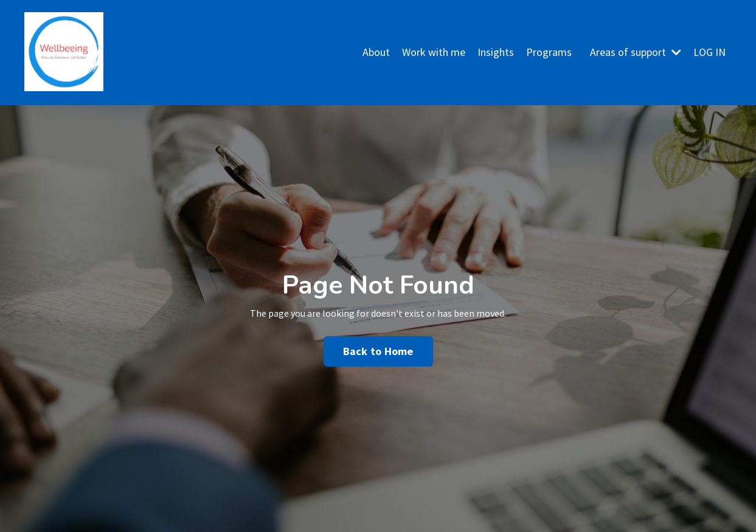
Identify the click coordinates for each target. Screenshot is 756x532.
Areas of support (636, 52)
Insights (496, 52)
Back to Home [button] (378, 351)
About (376, 52)
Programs (549, 52)
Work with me (434, 52)
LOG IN (709, 52)
